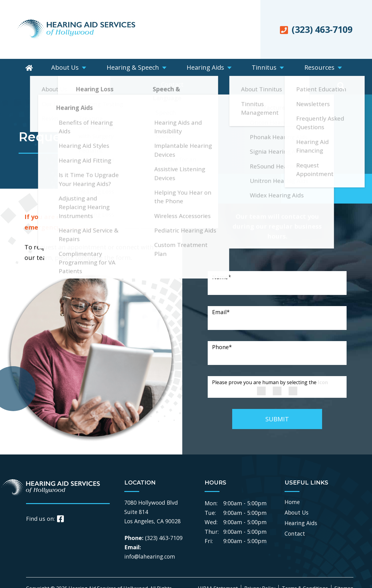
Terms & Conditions (305, 571)
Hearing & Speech (116, 68)
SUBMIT (277, 402)
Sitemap (344, 571)
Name (221, 260)
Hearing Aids (179, 68)
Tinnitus (227, 68)
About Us (59, 68)
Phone (222, 330)
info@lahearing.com (151, 539)
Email (221, 295)
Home (292, 485)
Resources (272, 68)
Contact (315, 68)
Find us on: (45, 502)
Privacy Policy (260, 571)
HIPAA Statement (218, 571)
